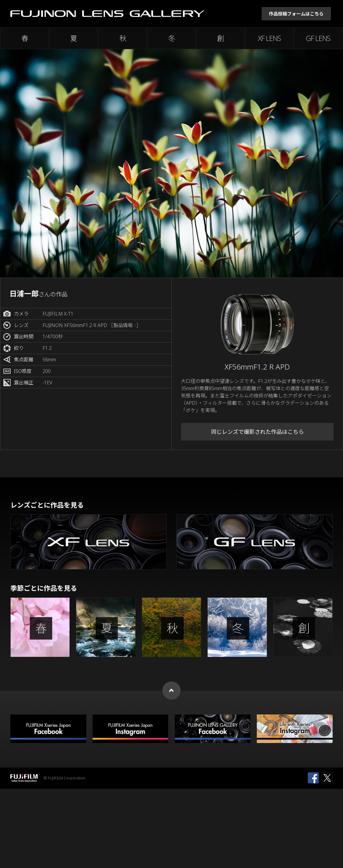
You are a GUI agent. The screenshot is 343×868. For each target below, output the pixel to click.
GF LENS (318, 38)
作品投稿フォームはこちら (296, 14)
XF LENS (269, 38)
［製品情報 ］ (125, 325)
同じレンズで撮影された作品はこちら (257, 432)
